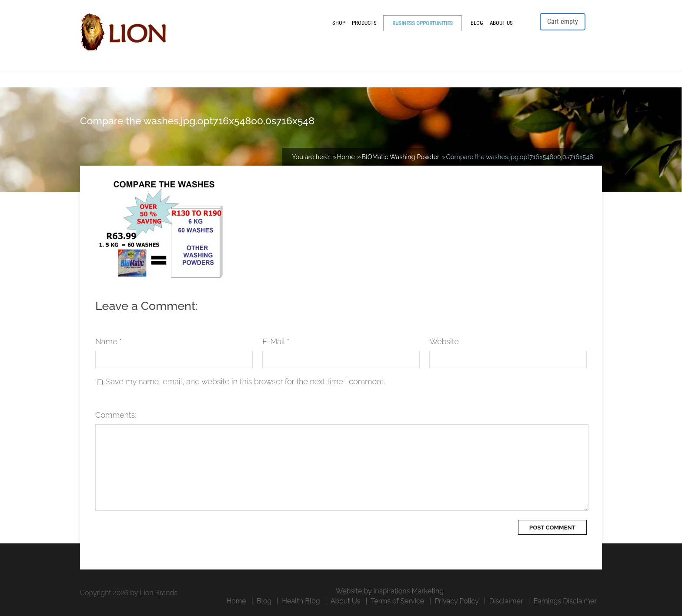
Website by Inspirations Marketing (390, 591)
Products (364, 23)
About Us (501, 23)
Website (444, 341)
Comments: (116, 415)
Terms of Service (397, 601)
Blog (477, 23)
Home (236, 601)
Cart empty (563, 22)
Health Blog (301, 601)
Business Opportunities (423, 23)
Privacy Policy (457, 601)
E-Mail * (276, 341)
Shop (339, 23)
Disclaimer (506, 601)
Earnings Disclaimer (565, 601)
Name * (109, 341)
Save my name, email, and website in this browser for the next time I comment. (246, 381)
